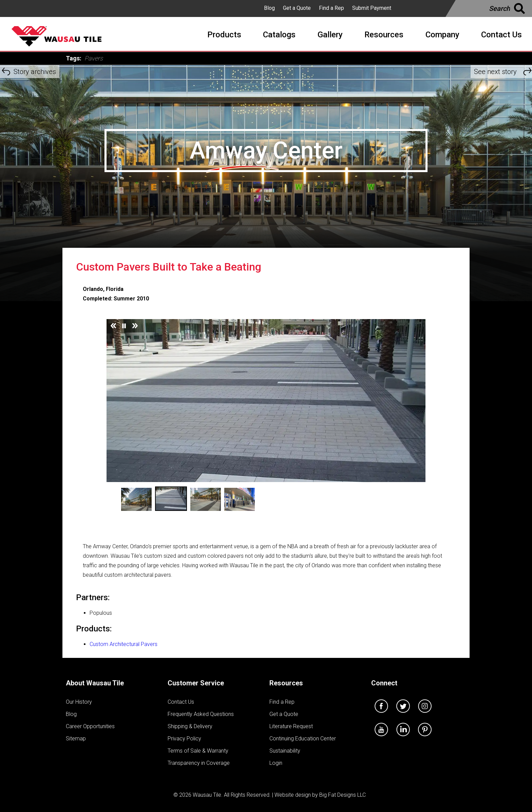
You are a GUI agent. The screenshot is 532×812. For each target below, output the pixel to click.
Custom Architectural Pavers (123, 644)
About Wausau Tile (95, 683)
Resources (286, 683)
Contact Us (181, 702)
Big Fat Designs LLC (343, 795)
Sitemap (76, 739)
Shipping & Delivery (190, 726)
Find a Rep (331, 8)
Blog (269, 8)
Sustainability (285, 751)
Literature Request (291, 726)
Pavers (94, 58)
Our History (79, 702)
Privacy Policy (184, 739)
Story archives (35, 72)
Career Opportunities (90, 726)
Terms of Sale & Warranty (198, 751)
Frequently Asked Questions (201, 714)
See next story (495, 72)
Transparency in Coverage (199, 763)
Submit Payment (372, 8)
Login (276, 763)
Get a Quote (297, 8)
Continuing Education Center (303, 739)
